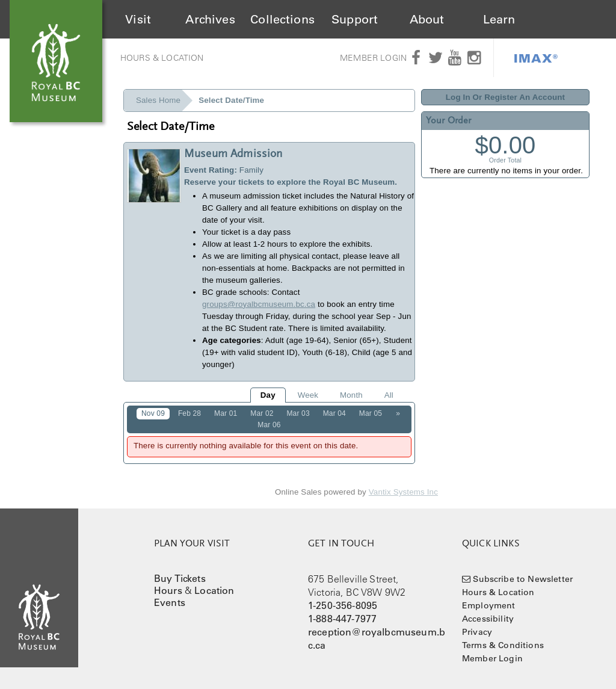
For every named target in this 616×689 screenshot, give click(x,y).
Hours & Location (162, 58)
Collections (282, 19)
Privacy (477, 632)
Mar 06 (269, 425)
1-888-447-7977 (342, 619)
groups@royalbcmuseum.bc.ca (259, 304)
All (389, 395)
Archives (210, 19)
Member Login (373, 58)
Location (214, 590)
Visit (138, 19)
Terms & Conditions (503, 645)
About (427, 19)
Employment (489, 605)
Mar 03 (298, 413)
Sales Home (158, 100)
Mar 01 (226, 413)
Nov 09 (153, 413)
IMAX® (536, 58)
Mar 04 (334, 413)
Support (355, 19)
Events (170, 602)
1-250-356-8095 (343, 605)
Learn (499, 19)
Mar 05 (371, 413)
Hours (168, 590)
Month (351, 395)
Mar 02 (262, 413)
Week (308, 395)
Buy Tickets (180, 578)
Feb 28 (189, 413)
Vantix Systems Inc (403, 492)
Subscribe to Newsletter (523, 579)
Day (268, 395)
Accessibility (488, 619)
